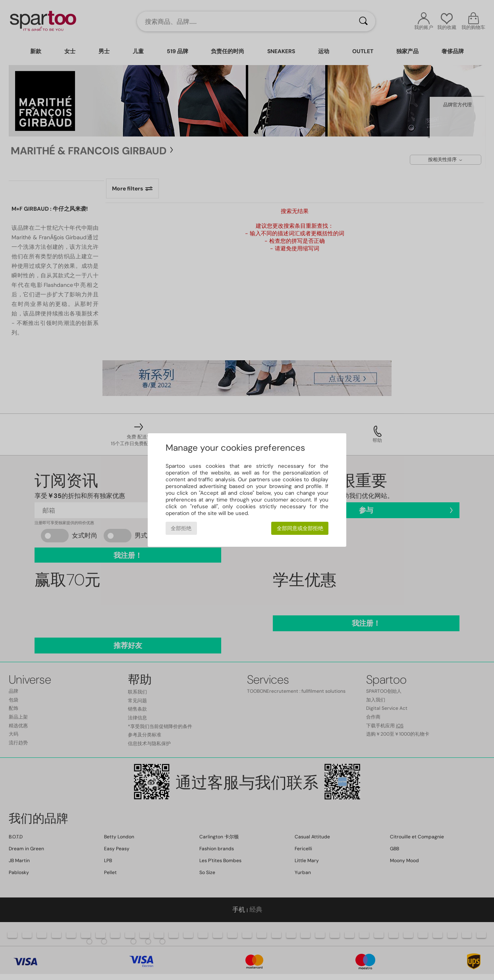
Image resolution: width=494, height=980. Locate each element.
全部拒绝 (181, 528)
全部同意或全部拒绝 (300, 528)
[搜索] (363, 21)
